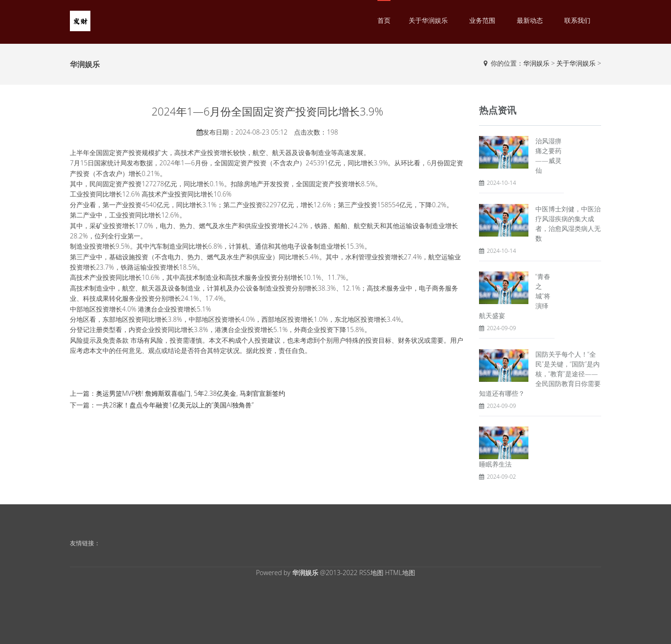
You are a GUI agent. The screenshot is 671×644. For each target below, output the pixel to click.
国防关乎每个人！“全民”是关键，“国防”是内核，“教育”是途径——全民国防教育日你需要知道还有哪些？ (540, 374)
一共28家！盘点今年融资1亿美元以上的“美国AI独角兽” (175, 405)
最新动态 (530, 20)
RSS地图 (371, 573)
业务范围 (482, 20)
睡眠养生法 (495, 464)
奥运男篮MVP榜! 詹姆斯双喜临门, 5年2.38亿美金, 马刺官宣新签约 (191, 393)
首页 (384, 20)
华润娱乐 (536, 63)
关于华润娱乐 (428, 20)
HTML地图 (400, 573)
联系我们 (577, 20)
